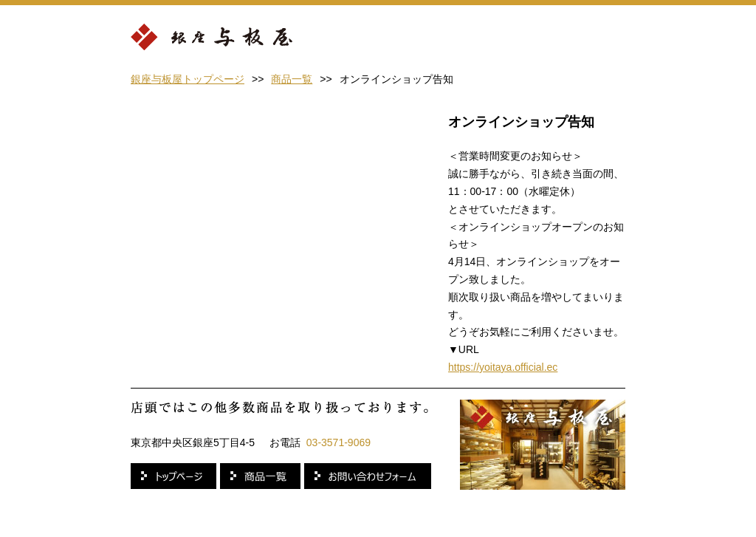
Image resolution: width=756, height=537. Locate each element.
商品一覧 (292, 79)
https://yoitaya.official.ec (503, 367)
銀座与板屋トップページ (188, 79)
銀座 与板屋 (212, 38)
